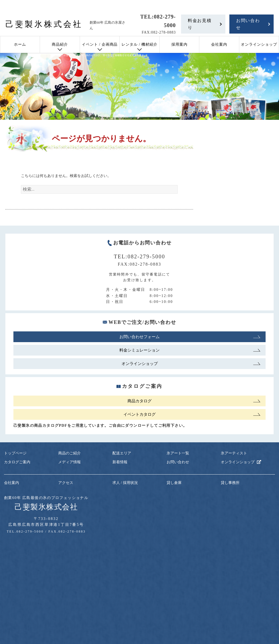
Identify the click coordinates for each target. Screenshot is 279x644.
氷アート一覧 (178, 453)
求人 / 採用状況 (125, 483)
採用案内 (179, 44)
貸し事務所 (230, 483)
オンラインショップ (259, 44)
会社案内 (219, 44)
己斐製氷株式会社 (44, 24)
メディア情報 (69, 462)
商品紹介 (60, 44)
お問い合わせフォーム (139, 337)
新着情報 (120, 462)
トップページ (15, 453)
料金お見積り (200, 24)
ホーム (20, 44)
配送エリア (122, 453)
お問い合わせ (248, 24)
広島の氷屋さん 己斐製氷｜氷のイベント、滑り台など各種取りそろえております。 (101, 55)
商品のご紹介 (69, 453)
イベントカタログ (139, 414)
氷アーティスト (234, 453)
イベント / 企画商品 (100, 44)
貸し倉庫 (174, 483)
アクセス (66, 483)
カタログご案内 (17, 462)
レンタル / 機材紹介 (139, 44)
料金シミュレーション (139, 350)
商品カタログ (139, 401)
